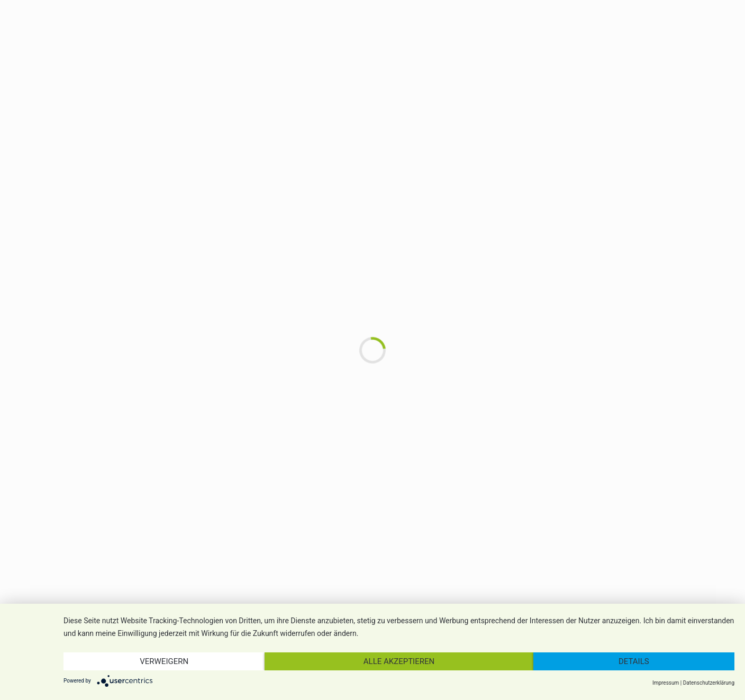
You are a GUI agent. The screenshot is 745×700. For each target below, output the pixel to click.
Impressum (666, 683)
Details (634, 661)
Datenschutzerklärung (709, 683)
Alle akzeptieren (399, 661)
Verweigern (164, 661)
